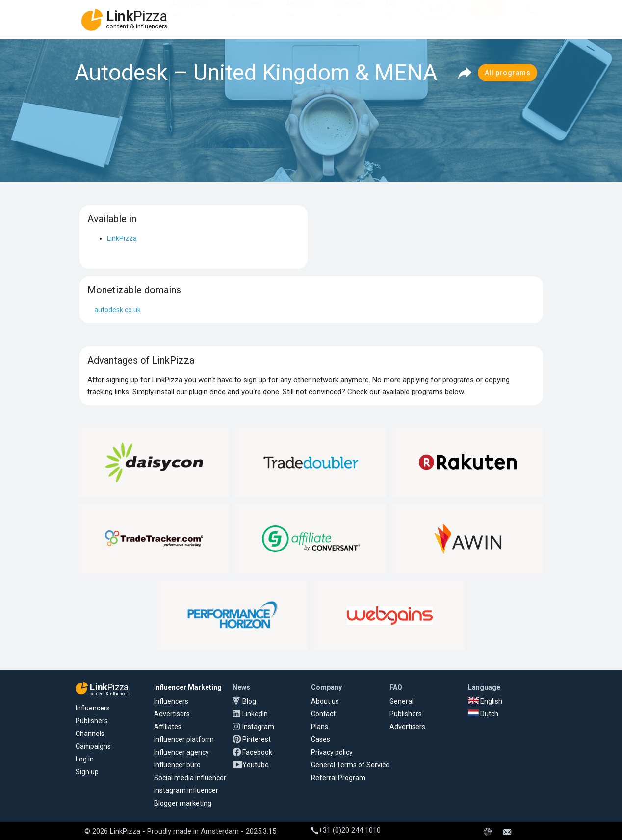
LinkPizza (122, 238)
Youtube (256, 765)
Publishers (92, 721)
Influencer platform (184, 739)
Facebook (257, 752)
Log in (85, 759)
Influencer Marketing (188, 687)
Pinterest (257, 739)
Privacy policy (332, 752)
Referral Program (338, 778)
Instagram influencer (186, 790)
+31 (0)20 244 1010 (346, 830)
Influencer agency (181, 752)
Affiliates (300, 14)
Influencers (247, 14)
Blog (249, 701)
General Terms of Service (350, 765)
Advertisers (190, 14)
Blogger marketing (183, 803)
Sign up (87, 772)
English (485, 701)
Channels (90, 734)
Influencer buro (177, 765)
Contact (323, 714)
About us (325, 701)
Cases (321, 739)
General (402, 701)
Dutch (483, 714)
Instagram (258, 727)
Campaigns (93, 746)
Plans (320, 727)
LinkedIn (255, 714)
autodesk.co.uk (117, 310)
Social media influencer (190, 778)
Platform (350, 14)
